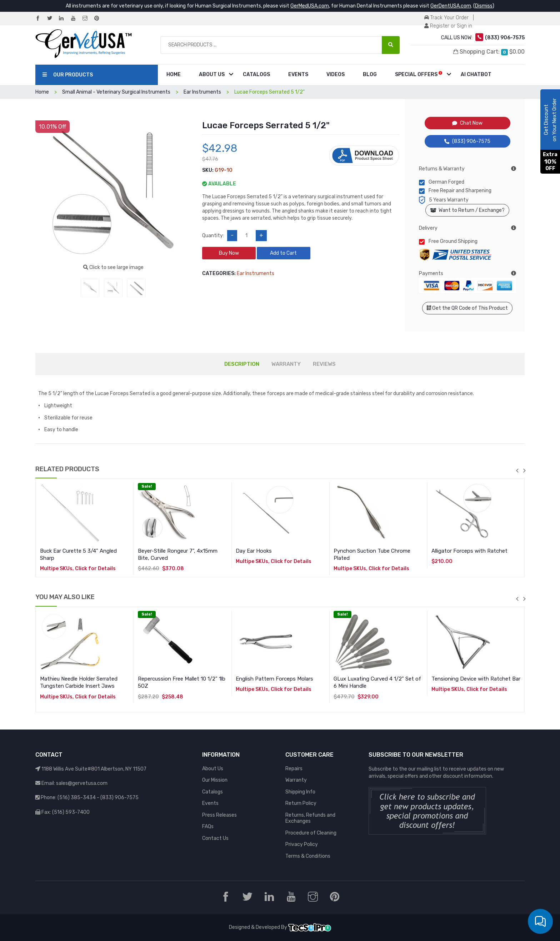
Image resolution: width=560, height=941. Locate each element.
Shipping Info (300, 792)
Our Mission (215, 780)
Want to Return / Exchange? (467, 210)
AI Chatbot (476, 74)
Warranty (296, 780)
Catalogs (256, 74)
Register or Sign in (448, 26)
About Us (212, 74)
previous (517, 470)
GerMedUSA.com (310, 6)
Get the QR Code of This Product (467, 308)
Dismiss (484, 6)
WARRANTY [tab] (286, 364)
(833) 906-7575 (467, 141)
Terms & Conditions (308, 856)
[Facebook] (41, 19)
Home (174, 74)
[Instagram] (88, 19)
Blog (370, 74)
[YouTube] (76, 19)
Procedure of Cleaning (311, 833)
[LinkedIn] (64, 19)
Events (298, 74)
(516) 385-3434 (77, 798)
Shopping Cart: (489, 52)
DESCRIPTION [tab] (242, 364)
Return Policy (301, 803)
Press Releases (219, 815)
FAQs (208, 827)
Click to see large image (113, 267)
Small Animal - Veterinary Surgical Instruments (116, 92)
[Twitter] (52, 19)
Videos (336, 74)
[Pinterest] (100, 19)
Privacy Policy (302, 844)
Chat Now (467, 123)
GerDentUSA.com (451, 6)
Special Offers (419, 74)
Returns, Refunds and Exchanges (310, 818)
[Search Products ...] (391, 45)
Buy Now (229, 253)
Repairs (294, 769)
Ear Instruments (202, 92)
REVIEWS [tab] (324, 364)
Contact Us (215, 838)
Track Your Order (446, 18)
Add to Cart (283, 253)
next (524, 470)
